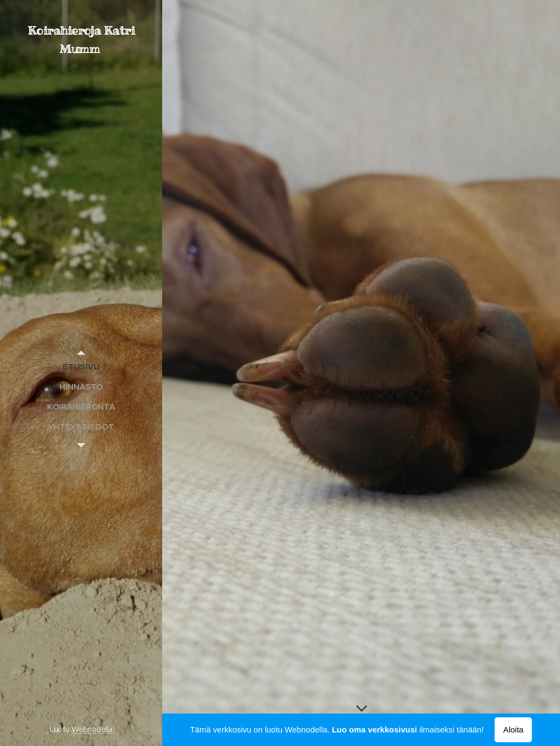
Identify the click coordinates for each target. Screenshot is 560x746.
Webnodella (92, 729)
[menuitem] (81, 367)
